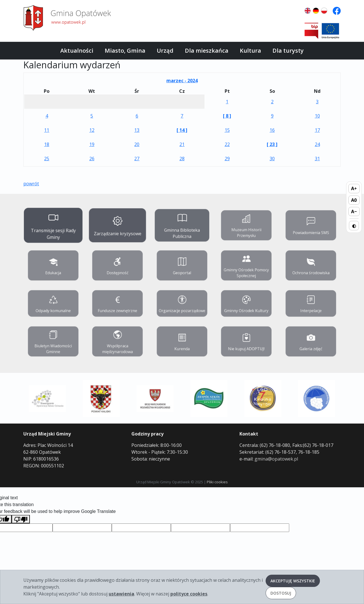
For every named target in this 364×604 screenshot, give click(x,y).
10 (317, 116)
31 (317, 159)
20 (137, 144)
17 (317, 130)
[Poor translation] (21, 519)
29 (227, 159)
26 (92, 159)
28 (182, 159)
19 (92, 144)
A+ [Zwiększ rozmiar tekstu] (354, 188)
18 (47, 144)
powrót (31, 184)
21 (182, 144)
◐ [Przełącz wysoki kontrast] (354, 225)
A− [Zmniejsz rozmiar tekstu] (354, 211)
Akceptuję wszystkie (293, 581)
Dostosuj (281, 593)
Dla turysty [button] (288, 51)
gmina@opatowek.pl (276, 459)
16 (272, 130)
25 (47, 159)
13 (137, 130)
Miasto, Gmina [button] (125, 51)
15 (227, 130)
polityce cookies (189, 594)
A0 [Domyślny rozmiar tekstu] (354, 200)
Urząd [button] (165, 51)
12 (92, 130)
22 (227, 144)
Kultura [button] (250, 51)
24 (317, 144)
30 (272, 159)
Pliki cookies (217, 482)
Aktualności (77, 51)
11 (47, 130)
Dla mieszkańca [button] (207, 51)
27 (137, 159)
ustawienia (121, 594)
